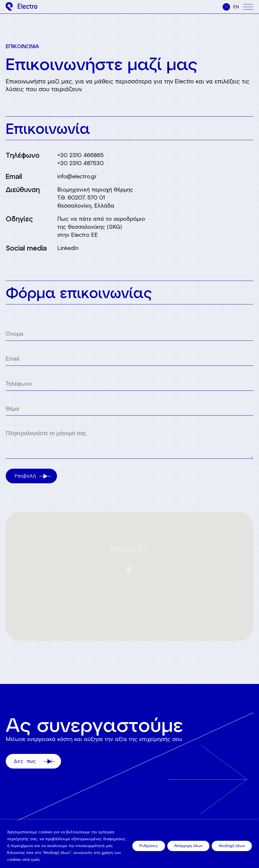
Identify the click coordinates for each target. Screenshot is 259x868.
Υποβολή (33, 476)
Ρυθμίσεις (149, 846)
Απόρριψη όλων (188, 846)
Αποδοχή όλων (232, 846)
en (236, 7)
